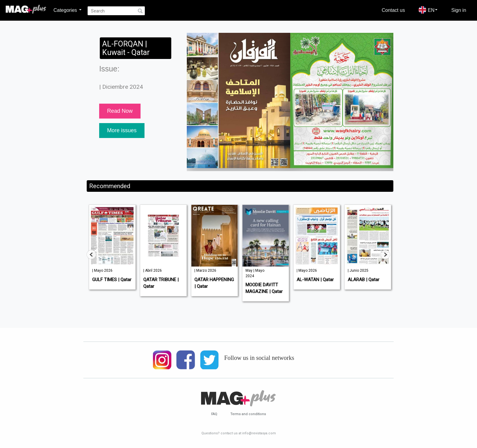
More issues (122, 130)
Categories (68, 10)
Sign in (459, 10)
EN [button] (428, 10)
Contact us (393, 10)
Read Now (120, 111)
